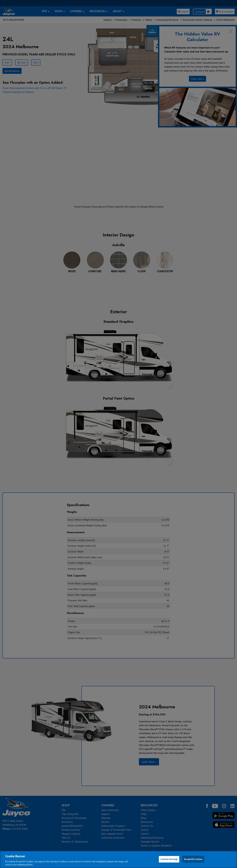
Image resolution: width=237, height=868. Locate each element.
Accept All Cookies (193, 859)
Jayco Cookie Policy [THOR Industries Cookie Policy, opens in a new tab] (44, 865)
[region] (118, 859)
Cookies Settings (169, 859)
